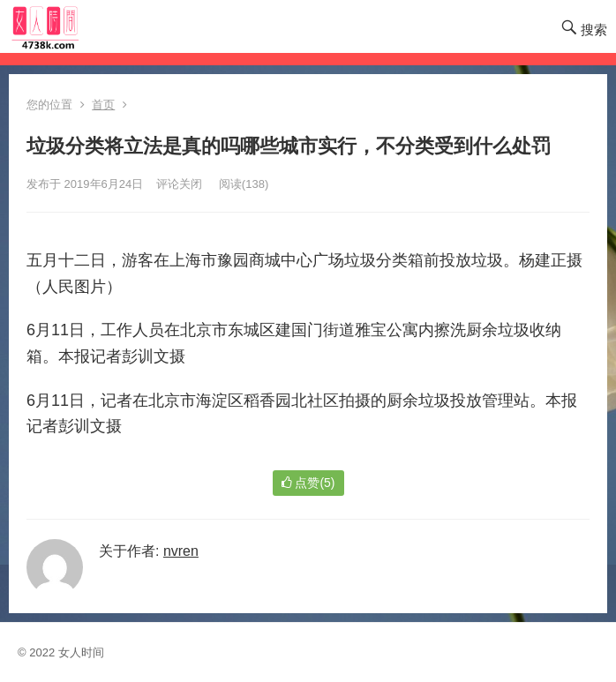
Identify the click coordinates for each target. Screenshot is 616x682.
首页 (103, 105)
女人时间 (81, 652)
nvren (181, 551)
